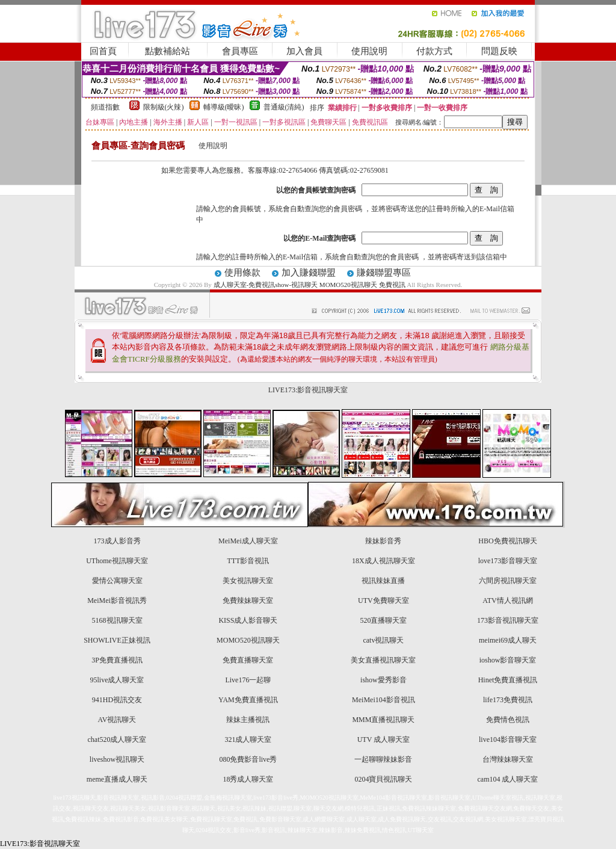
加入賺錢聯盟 (309, 273)
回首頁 (103, 51)
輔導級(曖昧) (224, 107)
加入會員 (304, 51)
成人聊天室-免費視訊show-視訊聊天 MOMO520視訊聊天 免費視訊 (310, 285)
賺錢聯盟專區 (384, 273)
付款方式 (434, 51)
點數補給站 (168, 51)
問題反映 (499, 51)
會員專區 (240, 51)
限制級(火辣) (164, 107)
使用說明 (369, 51)
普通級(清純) (284, 107)
